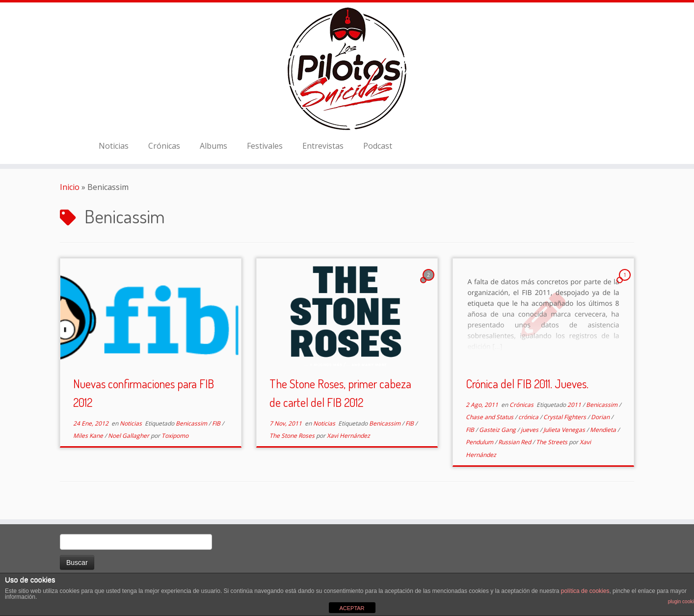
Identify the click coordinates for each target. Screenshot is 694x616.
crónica (529, 417)
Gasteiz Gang (498, 430)
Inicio (70, 187)
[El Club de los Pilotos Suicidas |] (347, 69)
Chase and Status (490, 417)
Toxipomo (175, 436)
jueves (530, 430)
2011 (575, 405)
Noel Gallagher (129, 436)
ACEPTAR (352, 608)
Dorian (601, 417)
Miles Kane (89, 436)
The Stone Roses (293, 436)
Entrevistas (323, 146)
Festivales (265, 146)
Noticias (114, 146)
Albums (214, 146)
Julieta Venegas (565, 430)
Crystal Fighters (565, 417)
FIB (217, 423)
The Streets (552, 442)
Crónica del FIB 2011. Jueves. (527, 384)
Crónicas (164, 146)
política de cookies (585, 591)
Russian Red (515, 442)
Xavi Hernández (348, 436)
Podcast (378, 146)
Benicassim (192, 423)
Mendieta (604, 430)
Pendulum (480, 442)
